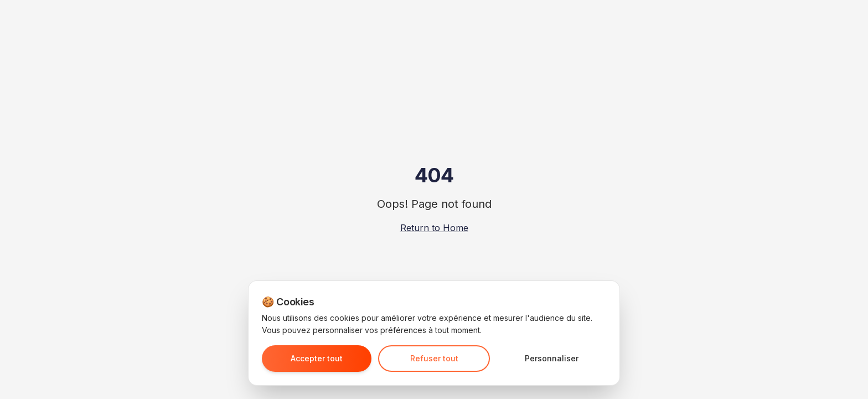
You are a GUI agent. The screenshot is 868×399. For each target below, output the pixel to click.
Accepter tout (317, 358)
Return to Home (434, 228)
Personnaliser (552, 358)
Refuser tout (434, 358)
